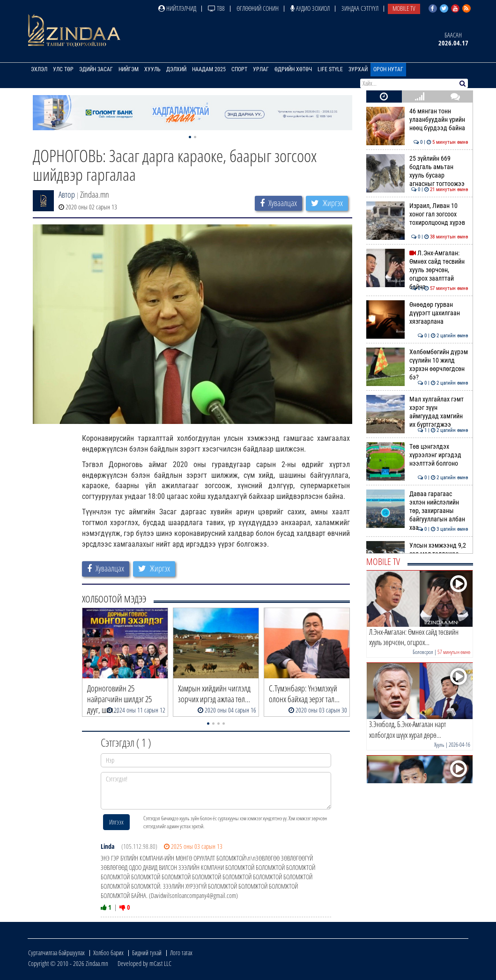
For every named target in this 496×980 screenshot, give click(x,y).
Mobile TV (404, 8)
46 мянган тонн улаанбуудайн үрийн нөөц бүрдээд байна (417, 120)
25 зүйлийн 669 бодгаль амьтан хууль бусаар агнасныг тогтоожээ (417, 171)
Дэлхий (176, 69)
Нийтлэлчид (177, 8)
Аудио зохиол (310, 8)
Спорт (239, 69)
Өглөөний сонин (258, 8)
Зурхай (358, 69)
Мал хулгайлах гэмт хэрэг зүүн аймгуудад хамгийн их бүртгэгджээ (417, 412)
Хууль (152, 69)
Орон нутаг (388, 69)
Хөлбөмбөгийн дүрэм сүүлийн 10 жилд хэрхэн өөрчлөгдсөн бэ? (417, 365)
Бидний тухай (147, 953)
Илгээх (116, 822)
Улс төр (63, 69)
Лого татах (181, 953)
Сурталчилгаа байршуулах (56, 953)
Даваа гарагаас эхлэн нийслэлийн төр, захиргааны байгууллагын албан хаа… (417, 511)
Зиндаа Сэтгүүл (360, 8)
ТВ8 (216, 8)
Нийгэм (129, 69)
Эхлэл (39, 69)
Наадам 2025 (209, 69)
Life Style (330, 69)
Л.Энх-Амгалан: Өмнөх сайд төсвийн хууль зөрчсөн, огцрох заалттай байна (417, 270)
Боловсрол (423, 652)
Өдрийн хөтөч (293, 69)
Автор (67, 194)
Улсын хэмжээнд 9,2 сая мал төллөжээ (417, 549)
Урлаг (261, 69)
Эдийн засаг (96, 69)
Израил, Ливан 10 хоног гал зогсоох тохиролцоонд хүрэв (417, 214)
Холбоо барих (108, 953)
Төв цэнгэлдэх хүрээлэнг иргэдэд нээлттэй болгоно (417, 455)
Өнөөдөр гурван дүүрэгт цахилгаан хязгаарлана (417, 313)
